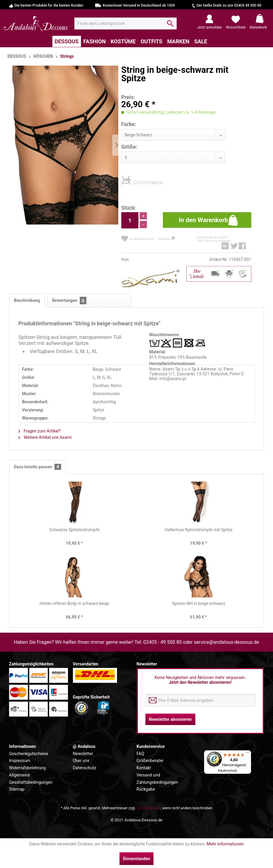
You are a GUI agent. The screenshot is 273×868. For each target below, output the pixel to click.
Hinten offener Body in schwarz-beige (74, 603)
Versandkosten (149, 808)
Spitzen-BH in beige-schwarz (199, 603)
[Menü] (247, 754)
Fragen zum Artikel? (40, 431)
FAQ (140, 754)
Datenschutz (85, 768)
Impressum (20, 761)
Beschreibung (27, 300)
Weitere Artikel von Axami (45, 437)
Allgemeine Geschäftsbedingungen (31, 779)
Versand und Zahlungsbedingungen (157, 779)
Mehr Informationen (225, 844)
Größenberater (150, 761)
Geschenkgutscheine (29, 754)
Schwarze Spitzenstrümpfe (74, 530)
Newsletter (83, 754)
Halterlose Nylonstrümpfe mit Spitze (199, 530)
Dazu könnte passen (37, 467)
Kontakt (144, 768)
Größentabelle (135, 182)
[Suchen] (170, 26)
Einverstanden (137, 859)
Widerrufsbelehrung (27, 768)
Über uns (81, 761)
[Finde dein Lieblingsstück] (126, 23)
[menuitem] (126, 23)
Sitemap (17, 789)
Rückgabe (146, 789)
